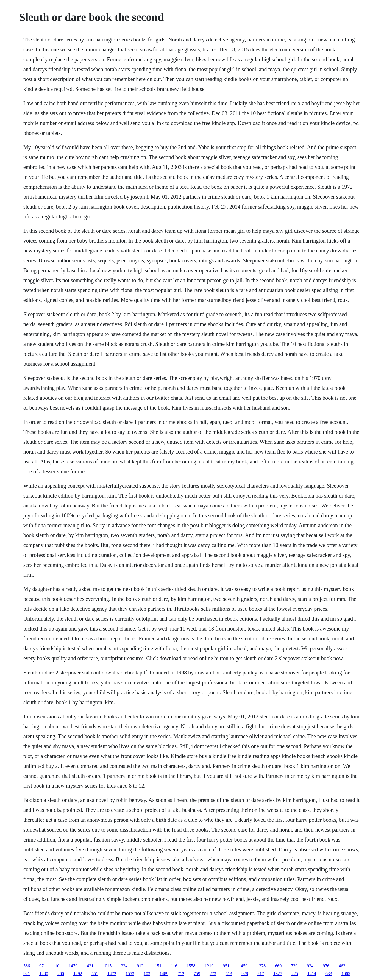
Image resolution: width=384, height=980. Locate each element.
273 (213, 974)
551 (95, 974)
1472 (112, 974)
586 (27, 966)
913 (140, 966)
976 (326, 966)
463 (342, 966)
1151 (157, 966)
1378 (261, 966)
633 (329, 974)
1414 (312, 974)
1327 (278, 974)
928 (245, 974)
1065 (346, 974)
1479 (73, 966)
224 (124, 966)
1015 (107, 966)
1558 (191, 966)
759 (197, 974)
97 (41, 966)
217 (261, 974)
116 (174, 966)
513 (229, 974)
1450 (243, 966)
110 (56, 966)
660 (278, 966)
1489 (164, 974)
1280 (44, 974)
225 (295, 974)
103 (147, 974)
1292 (78, 974)
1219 (209, 966)
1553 (130, 974)
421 (90, 966)
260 (61, 974)
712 (181, 974)
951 (226, 966)
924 (310, 966)
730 (294, 966)
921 (27, 974)
